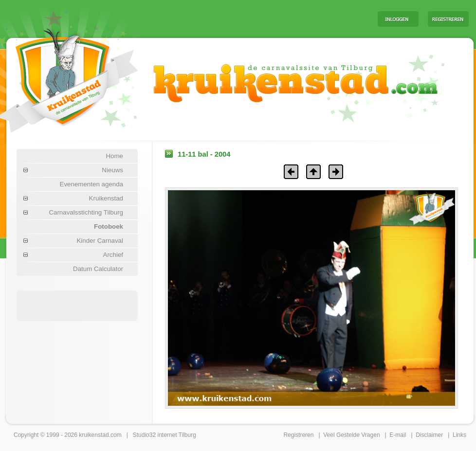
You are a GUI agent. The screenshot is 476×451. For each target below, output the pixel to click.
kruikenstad (94, 435)
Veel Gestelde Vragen (351, 435)
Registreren (298, 435)
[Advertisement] (249, 18)
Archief (113, 255)
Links (459, 435)
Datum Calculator (98, 269)
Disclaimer (429, 435)
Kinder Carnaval (100, 241)
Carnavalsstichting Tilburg (86, 212)
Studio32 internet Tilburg (165, 435)
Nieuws (112, 170)
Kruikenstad (106, 198)
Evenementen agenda (92, 184)
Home (114, 156)
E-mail (398, 435)
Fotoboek (109, 226)
